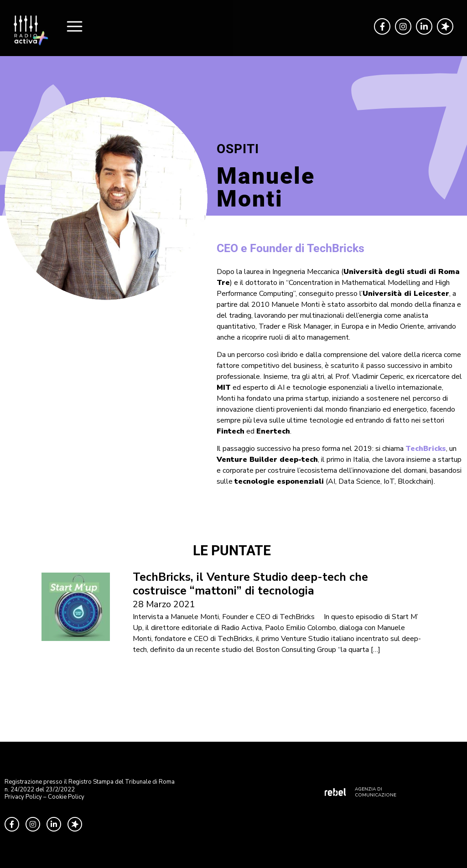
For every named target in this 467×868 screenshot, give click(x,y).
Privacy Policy (23, 797)
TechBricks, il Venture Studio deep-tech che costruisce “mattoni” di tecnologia (250, 584)
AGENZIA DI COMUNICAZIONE (376, 792)
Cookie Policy (66, 797)
